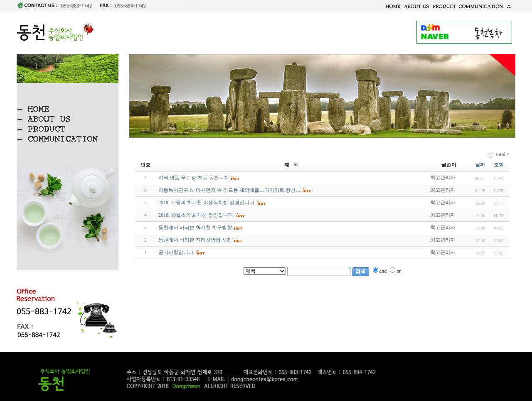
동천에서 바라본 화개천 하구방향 (195, 227)
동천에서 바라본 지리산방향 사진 (195, 240)
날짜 (480, 165)
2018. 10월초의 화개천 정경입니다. (196, 215)
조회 (499, 165)
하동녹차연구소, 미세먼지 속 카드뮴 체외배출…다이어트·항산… (229, 190)
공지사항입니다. (176, 252)
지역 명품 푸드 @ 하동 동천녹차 (194, 178)
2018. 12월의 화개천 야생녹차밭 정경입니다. (207, 203)
